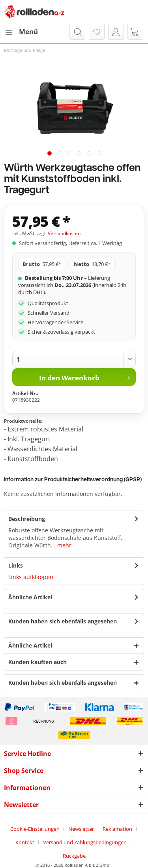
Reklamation (117, 829)
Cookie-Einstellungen (35, 829)
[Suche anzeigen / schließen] (77, 32)
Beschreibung (27, 519)
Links (16, 565)
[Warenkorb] (135, 32)
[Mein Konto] (116, 32)
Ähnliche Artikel (30, 597)
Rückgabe (74, 856)
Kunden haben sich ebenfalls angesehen (63, 621)
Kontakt (25, 842)
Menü (21, 31)
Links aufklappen (31, 577)
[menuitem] (21, 32)
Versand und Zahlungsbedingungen (85, 842)
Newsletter (81, 829)
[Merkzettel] (97, 32)
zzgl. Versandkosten (59, 233)
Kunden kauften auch (37, 662)
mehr (64, 545)
